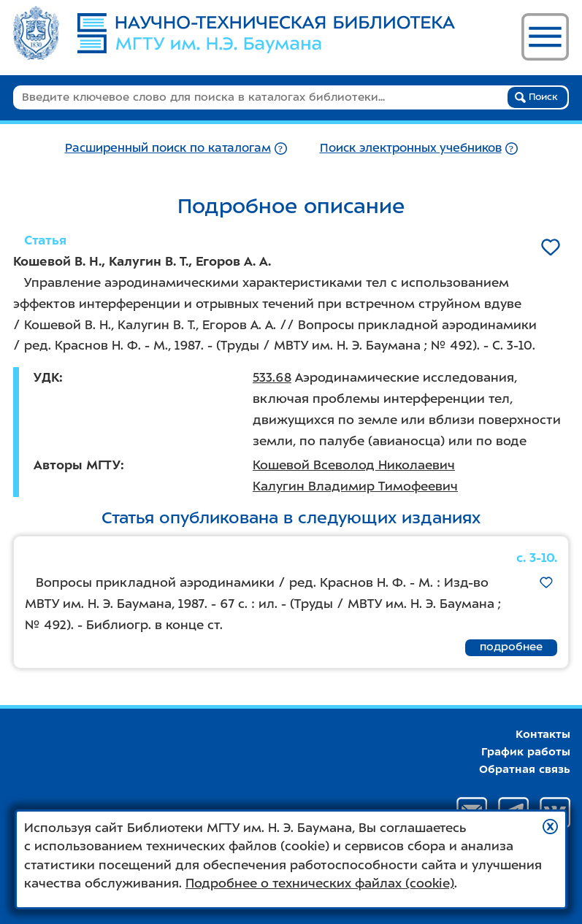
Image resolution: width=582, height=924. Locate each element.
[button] (550, 827)
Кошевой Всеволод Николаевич (354, 465)
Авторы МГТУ (77, 465)
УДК (46, 377)
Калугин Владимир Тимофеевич (355, 486)
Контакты (543, 734)
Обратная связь (525, 769)
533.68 (272, 377)
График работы (526, 752)
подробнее (511, 647)
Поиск (536, 97)
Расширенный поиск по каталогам (168, 148)
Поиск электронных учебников (411, 148)
